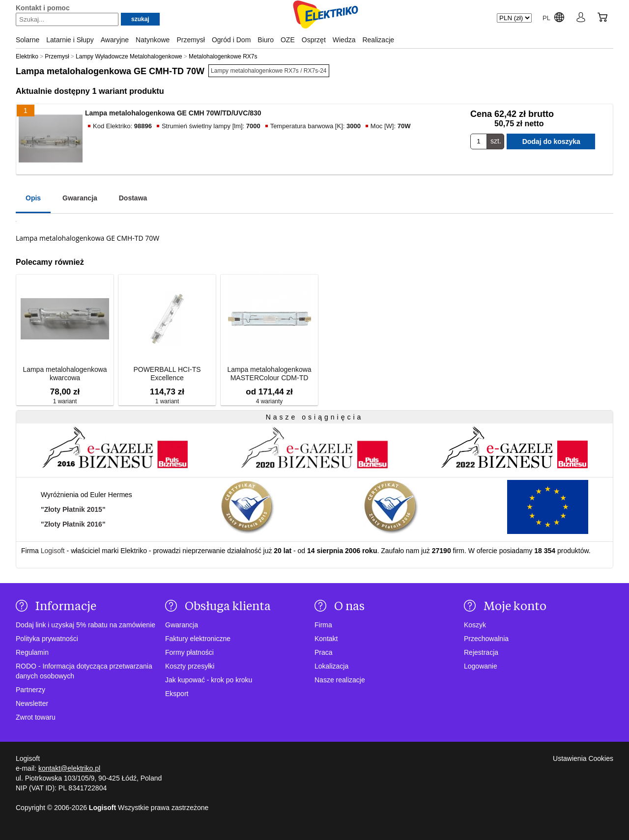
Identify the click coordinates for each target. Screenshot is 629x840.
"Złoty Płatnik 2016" (73, 524)
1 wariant (65, 401)
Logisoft (53, 551)
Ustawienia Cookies (583, 758)
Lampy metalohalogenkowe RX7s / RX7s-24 (269, 71)
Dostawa (133, 198)
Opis (33, 198)
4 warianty (270, 401)
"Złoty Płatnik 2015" (73, 509)
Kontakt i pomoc (43, 8)
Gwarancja (80, 198)
